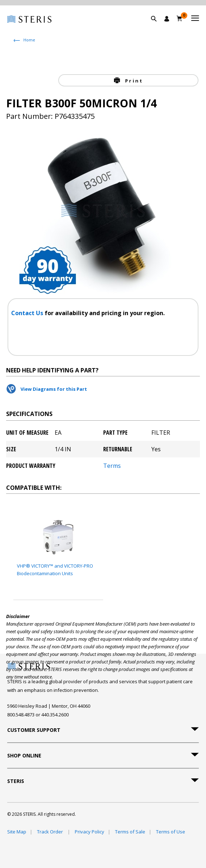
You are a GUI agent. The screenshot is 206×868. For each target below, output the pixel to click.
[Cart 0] (180, 18)
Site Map (17, 832)
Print (133, 81)
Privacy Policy (90, 832)
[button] (157, 27)
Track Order (51, 832)
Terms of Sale (130, 832)
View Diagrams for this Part (54, 389)
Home (29, 40)
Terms (112, 466)
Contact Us (28, 313)
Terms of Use (171, 832)
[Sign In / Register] (167, 19)
